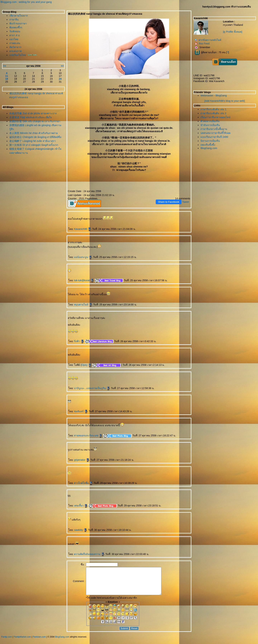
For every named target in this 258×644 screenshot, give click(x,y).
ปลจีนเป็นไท (18, 55)
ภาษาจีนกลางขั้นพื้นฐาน (214, 129)
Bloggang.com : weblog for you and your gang (26, 2)
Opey (87, 365)
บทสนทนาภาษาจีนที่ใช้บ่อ (215, 133)
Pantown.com (39, 642)
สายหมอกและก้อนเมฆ (88, 435)
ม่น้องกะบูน (83, 257)
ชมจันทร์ (81, 411)
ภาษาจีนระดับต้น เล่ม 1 (213, 109)
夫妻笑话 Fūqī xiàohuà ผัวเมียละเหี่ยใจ (31, 117)
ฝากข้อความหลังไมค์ (208, 40)
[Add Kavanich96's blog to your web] (225, 101)
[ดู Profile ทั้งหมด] (232, 32)
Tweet (186, 202)
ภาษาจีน (14, 20)
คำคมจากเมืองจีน (210, 121)
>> (62, 66)
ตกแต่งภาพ (15, 51)
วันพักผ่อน (15, 31)
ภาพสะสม (15, 43)
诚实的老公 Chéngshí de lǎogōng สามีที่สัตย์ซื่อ (35, 137)
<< (4, 66)
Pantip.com (6, 642)
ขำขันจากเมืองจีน (210, 125)
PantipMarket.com (22, 642)
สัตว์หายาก (15, 47)
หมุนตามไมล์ (83, 305)
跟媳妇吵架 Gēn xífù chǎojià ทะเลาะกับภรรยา (35, 121)
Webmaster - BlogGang (214, 95)
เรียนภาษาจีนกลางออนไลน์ (215, 117)
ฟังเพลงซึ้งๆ (16, 27)
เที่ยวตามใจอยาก (19, 16)
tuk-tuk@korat (84, 280)
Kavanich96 (83, 229)
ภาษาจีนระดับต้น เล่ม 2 (213, 113)
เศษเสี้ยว (81, 506)
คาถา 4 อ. (15, 35)
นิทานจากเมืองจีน (210, 141)
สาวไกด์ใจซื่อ (83, 483)
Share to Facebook (169, 202)
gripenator (82, 460)
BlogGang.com (209, 148)
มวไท (14, 39)
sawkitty (81, 530)
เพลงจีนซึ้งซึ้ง (208, 145)
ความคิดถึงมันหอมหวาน (89, 554)
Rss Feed (202, 44)
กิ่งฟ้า (79, 341)
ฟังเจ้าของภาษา (18, 23)
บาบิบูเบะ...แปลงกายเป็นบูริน (92, 388)
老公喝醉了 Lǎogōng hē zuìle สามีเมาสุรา (32, 141)
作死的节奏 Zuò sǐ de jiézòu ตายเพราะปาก (33, 113)
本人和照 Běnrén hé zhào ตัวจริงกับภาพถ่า (34, 133)
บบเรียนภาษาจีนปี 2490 (214, 137)
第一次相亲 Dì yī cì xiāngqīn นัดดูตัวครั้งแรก (34, 145)
